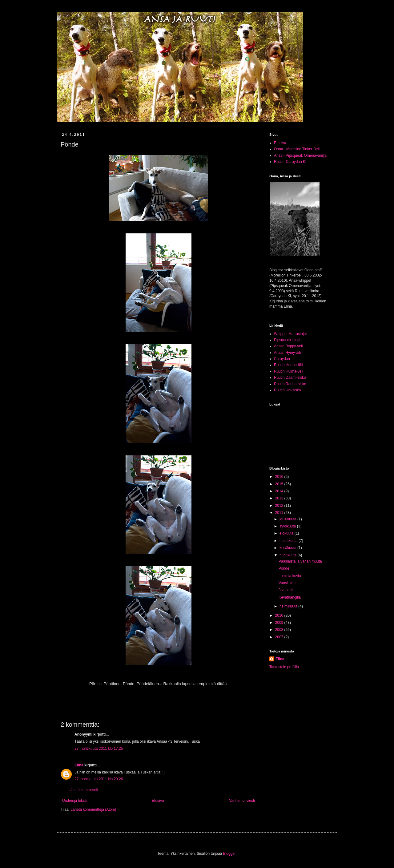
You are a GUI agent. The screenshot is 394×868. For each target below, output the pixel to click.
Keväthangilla (290, 597)
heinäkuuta (289, 541)
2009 (280, 623)
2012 (280, 506)
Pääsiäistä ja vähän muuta (300, 561)
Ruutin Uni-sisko (287, 390)
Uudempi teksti (74, 801)
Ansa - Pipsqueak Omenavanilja (300, 155)
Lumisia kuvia (290, 576)
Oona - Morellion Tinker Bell (297, 149)
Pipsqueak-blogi (287, 340)
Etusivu (158, 801)
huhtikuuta (289, 555)
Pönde (284, 568)
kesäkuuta (288, 548)
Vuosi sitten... (290, 583)
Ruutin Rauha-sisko (290, 384)
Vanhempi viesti (242, 801)
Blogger (229, 854)
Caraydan (282, 359)
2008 (280, 630)
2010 (280, 616)
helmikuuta (289, 606)
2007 (280, 637)
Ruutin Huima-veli (289, 371)
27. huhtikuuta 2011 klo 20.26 (99, 779)
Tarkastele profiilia (284, 667)
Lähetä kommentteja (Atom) (93, 809)
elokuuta (287, 533)
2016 (280, 477)
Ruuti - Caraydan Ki (290, 162)
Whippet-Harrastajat (290, 334)
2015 (280, 484)
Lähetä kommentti (83, 790)
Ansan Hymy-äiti (287, 353)
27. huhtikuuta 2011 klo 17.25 (99, 749)
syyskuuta (288, 526)
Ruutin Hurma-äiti (288, 365)
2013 (280, 498)
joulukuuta (288, 519)
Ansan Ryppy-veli (288, 346)
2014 (280, 491)
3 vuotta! (286, 590)
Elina (79, 765)
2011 (280, 513)
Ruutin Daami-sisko (290, 377)
